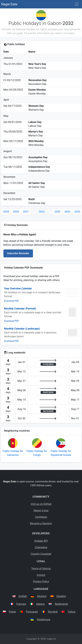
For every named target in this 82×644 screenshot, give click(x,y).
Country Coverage (41, 554)
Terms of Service (41, 569)
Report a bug (41, 510)
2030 (16, 212)
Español (61, 596)
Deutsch (42, 596)
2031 (26, 212)
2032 (42, 212)
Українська (43, 619)
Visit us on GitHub (41, 504)
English (23, 596)
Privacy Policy (41, 581)
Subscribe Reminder (18, 253)
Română (53, 612)
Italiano (41, 604)
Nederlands (61, 604)
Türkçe (71, 612)
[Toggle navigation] (77, 4)
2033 (57, 212)
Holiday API (41, 541)
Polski (12, 612)
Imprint (41, 575)
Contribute (41, 517)
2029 (6, 212)
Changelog (41, 547)
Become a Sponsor (41, 523)
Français (21, 604)
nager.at (51, 639)
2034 (67, 212)
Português (32, 612)
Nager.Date (9, 4)
